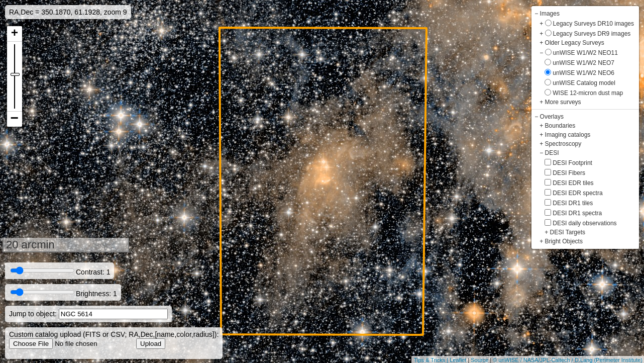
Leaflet (458, 360)
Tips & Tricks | (432, 360)
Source (479, 360)
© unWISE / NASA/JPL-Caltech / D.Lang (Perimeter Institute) (568, 360)
